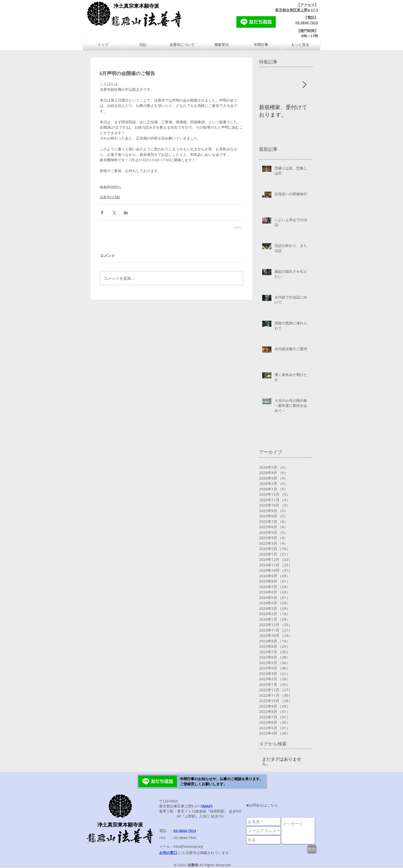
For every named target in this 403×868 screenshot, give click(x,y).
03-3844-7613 (307, 23)
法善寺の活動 (110, 197)
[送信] (312, 849)
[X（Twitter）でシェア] (114, 212)
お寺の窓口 (168, 853)
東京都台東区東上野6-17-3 (297, 10)
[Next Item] (304, 85)
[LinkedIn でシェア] (126, 212)
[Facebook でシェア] (102, 212)
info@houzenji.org (188, 846)
